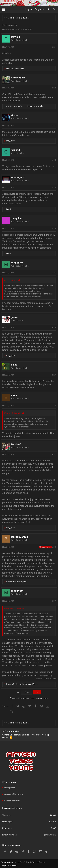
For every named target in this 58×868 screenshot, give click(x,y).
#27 (54, 273)
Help (47, 735)
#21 (54, 47)
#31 (54, 454)
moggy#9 (17, 262)
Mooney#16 (18, 177)
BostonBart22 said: (13, 608)
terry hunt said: (11, 280)
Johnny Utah (50, 835)
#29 (54, 375)
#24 (54, 160)
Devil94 (16, 37)
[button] (3, 9)
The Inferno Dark (12, 731)
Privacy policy (37, 735)
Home (5, 737)
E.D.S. (14, 395)
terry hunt (17, 218)
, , (26, 106)
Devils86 (16, 444)
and (15, 69)
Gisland (16, 150)
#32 (54, 547)
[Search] (54, 9)
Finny (14, 365)
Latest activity (12, 801)
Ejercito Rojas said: (13, 413)
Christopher (18, 78)
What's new (9, 782)
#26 (54, 228)
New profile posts (14, 794)
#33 (54, 601)
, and (22, 684)
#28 (54, 327)
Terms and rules (22, 735)
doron (15, 115)
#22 (54, 88)
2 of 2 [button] (37, 692)
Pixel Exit (13, 865)
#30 (54, 405)
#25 (54, 187)
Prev (26, 692)
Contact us (7, 735)
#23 (54, 126)
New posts (10, 788)
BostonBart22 (11, 29)
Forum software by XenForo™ (24, 862)
